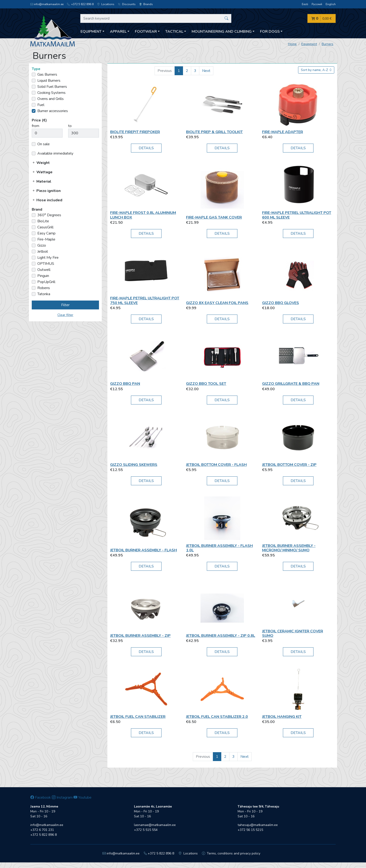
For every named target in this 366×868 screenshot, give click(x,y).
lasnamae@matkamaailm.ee (155, 825)
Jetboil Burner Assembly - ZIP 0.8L (221, 636)
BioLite (43, 221)
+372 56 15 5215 (250, 830)
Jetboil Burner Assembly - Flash (144, 550)
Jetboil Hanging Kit (282, 717)
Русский (317, 4)
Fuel (41, 105)
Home (292, 44)
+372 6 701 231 (42, 830)
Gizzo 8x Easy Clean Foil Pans (217, 303)
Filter (65, 305)
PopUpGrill (46, 282)
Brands (146, 4)
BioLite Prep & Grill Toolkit (214, 132)
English (331, 4)
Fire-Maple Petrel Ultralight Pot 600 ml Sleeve (297, 215)
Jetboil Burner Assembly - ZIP (140, 636)
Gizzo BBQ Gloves (281, 303)
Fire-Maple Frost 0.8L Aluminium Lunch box (143, 215)
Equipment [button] (91, 32)
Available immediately (55, 153)
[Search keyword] (156, 18)
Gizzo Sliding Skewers (134, 465)
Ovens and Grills (51, 99)
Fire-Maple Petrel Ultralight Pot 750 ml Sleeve (145, 300)
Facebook (41, 797)
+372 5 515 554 (146, 830)
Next (206, 71)
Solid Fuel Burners (52, 87)
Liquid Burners (49, 81)
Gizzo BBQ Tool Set (206, 384)
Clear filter (65, 315)
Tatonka (44, 294)
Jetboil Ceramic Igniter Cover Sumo (293, 633)
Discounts (127, 4)
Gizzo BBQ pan (125, 384)
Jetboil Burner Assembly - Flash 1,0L (219, 548)
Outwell (44, 270)
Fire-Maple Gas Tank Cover (214, 217)
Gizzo (42, 245)
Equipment (309, 44)
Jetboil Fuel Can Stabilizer (138, 717)
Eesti (305, 4)
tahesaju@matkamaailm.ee (258, 825)
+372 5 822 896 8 (80, 4)
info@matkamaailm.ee (47, 4)
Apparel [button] (118, 32)
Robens (44, 288)
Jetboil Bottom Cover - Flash (216, 465)
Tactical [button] (174, 32)
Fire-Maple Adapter (283, 132)
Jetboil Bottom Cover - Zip (289, 465)
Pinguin (43, 276)
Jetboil (43, 252)
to (70, 126)
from (35, 126)
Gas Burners (47, 74)
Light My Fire (48, 258)
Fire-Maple (46, 239)
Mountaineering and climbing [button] (222, 32)
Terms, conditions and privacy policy (231, 853)
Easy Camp (46, 233)
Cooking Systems (51, 93)
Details (146, 148)
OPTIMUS (46, 264)
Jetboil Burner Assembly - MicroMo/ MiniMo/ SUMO (289, 548)
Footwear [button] (146, 32)
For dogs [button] (270, 32)
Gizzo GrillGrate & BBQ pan (291, 384)
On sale (44, 144)
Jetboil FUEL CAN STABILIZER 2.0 (217, 717)
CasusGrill (45, 227)
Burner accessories (53, 111)
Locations (106, 4)
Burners (327, 44)
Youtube (83, 797)
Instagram (62, 797)
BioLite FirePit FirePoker (135, 132)
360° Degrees (49, 215)
